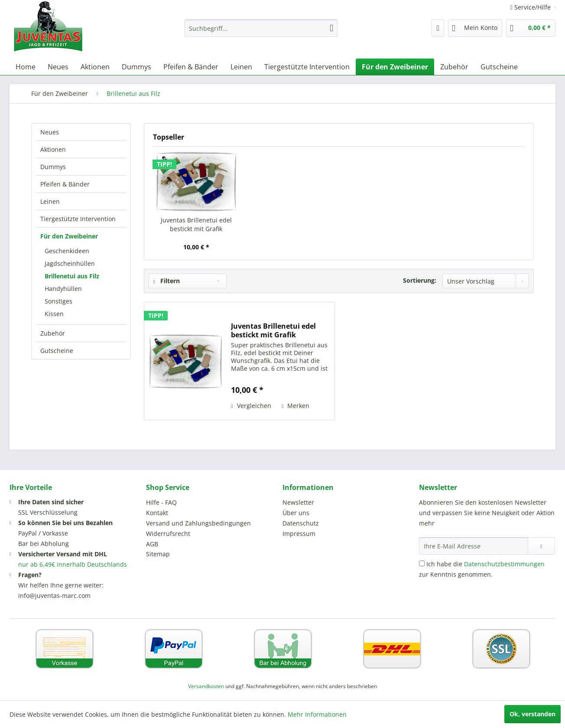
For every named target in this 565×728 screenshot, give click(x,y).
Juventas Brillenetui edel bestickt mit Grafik (196, 224)
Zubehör (53, 333)
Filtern (167, 281)
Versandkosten (206, 686)
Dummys (53, 167)
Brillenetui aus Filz (72, 276)
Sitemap (158, 554)
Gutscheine (57, 351)
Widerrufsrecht (168, 534)
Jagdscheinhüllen (70, 263)
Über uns (296, 513)
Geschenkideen (67, 251)
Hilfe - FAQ (161, 502)
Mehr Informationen (317, 714)
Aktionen (53, 149)
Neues (50, 132)
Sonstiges (58, 301)
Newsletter (298, 502)
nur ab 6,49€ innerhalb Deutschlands (73, 564)
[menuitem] (261, 28)
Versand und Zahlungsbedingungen (198, 523)
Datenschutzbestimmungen (504, 564)
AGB (152, 544)
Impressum (299, 534)
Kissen (54, 314)
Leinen (50, 201)
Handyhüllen (63, 289)
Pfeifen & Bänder (65, 184)
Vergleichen (251, 406)
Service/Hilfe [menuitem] (531, 7)
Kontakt (157, 513)
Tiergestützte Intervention (78, 219)
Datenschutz (301, 523)
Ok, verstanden (533, 714)
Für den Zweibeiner (69, 236)
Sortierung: (420, 280)
